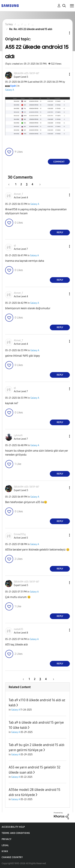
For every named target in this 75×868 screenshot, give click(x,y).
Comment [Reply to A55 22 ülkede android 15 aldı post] (59, 162)
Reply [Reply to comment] (60, 232)
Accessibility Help (13, 827)
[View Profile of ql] (15, 246)
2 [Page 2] (21, 184)
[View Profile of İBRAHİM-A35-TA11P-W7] (26, 73)
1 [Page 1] (16, 184)
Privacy (6, 839)
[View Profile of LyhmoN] (18, 435)
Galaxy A (10, 90)
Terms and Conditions (16, 833)
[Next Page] (39, 184)
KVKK (5, 851)
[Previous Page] (10, 184)
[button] (64, 74)
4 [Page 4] (32, 184)
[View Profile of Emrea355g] (20, 534)
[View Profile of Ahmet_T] (18, 194)
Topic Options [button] (64, 33)
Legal (5, 845)
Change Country (12, 857)
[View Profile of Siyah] (13, 86)
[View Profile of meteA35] (18, 629)
